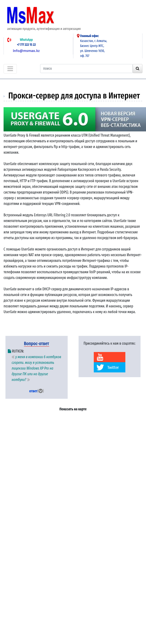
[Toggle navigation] (10, 69)
